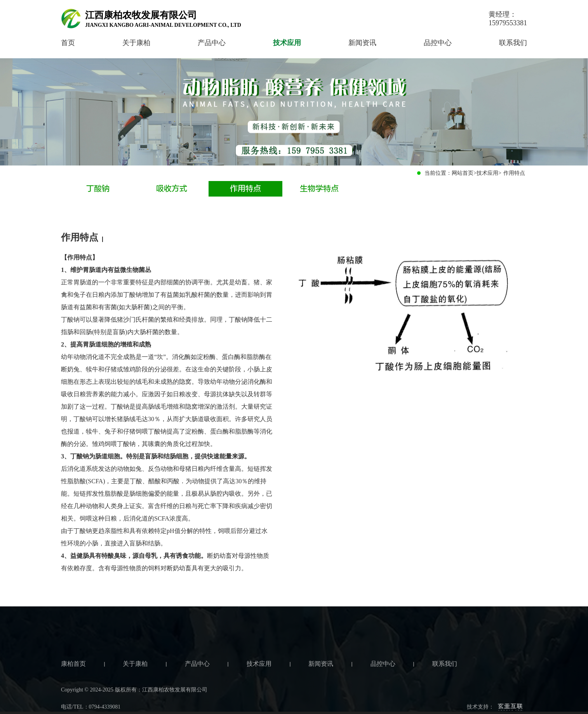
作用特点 (245, 189)
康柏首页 (73, 689)
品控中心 (438, 43)
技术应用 (287, 43)
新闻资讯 (362, 43)
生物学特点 (319, 189)
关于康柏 (136, 43)
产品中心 (212, 43)
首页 (68, 43)
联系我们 (513, 43)
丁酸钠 (98, 189)
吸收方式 (172, 189)
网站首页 (463, 173)
